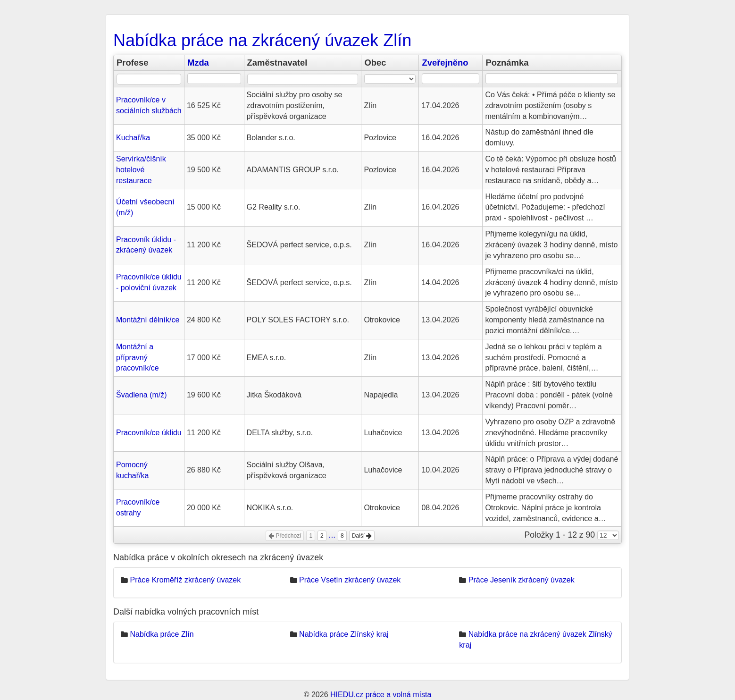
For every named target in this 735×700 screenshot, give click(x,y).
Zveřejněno (445, 63)
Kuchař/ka (133, 138)
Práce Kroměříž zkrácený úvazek (185, 580)
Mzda (198, 63)
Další (362, 536)
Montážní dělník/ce (148, 320)
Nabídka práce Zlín (162, 634)
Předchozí (285, 536)
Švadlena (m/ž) (142, 395)
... (332, 535)
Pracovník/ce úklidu (149, 433)
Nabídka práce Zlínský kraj (344, 634)
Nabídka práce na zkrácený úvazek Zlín (262, 40)
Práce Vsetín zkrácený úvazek (350, 580)
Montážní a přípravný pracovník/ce (138, 358)
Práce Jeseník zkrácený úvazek (522, 580)
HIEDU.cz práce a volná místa (381, 695)
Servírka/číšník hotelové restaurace (141, 170)
